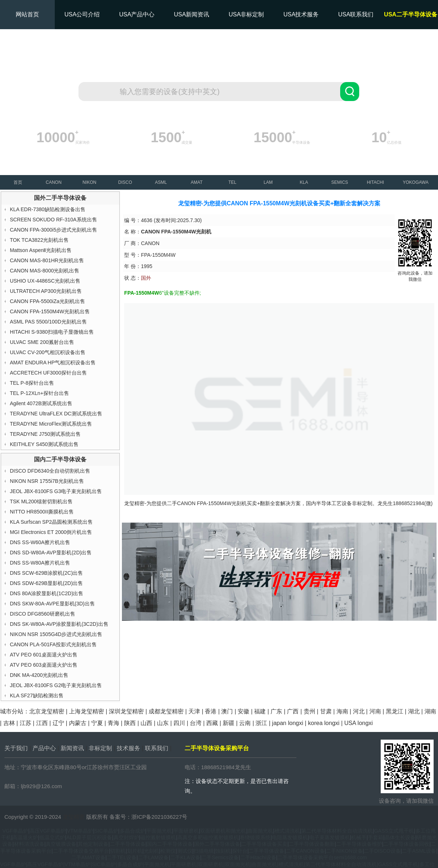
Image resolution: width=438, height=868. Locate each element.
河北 (359, 711)
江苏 (26, 723)
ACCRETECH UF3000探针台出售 (48, 373)
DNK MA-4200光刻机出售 (39, 675)
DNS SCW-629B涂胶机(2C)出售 (46, 573)
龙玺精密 (74, 817)
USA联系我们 (356, 14)
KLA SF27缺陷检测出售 (37, 695)
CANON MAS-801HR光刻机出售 (47, 260)
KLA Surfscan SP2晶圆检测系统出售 (51, 522)
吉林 (9, 723)
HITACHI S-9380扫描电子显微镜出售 (52, 332)
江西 (42, 723)
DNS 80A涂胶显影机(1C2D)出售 (47, 593)
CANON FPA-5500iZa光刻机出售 (47, 301)
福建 (260, 711)
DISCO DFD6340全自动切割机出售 (50, 471)
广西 (293, 711)
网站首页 (27, 14)
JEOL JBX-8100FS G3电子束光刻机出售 (56, 491)
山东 (163, 723)
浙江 (261, 723)
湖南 (430, 711)
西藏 (212, 723)
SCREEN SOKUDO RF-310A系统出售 (53, 220)
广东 (276, 711)
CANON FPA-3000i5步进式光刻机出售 (53, 230)
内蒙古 (78, 723)
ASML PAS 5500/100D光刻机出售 (48, 322)
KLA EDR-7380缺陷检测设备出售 (48, 209)
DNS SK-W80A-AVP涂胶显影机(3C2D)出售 (59, 624)
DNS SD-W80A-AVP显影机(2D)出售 (51, 553)
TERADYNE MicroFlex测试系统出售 (51, 424)
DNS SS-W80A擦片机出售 (40, 563)
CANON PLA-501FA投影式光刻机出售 (53, 644)
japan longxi (287, 723)
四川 (179, 723)
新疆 (228, 723)
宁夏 (97, 723)
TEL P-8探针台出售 (32, 383)
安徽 (243, 711)
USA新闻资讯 (192, 14)
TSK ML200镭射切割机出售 (41, 501)
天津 (194, 711)
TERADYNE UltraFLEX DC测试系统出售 (56, 414)
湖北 (414, 711)
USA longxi (358, 723)
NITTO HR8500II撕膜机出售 (42, 512)
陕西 (130, 723)
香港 (211, 711)
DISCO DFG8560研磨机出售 (43, 614)
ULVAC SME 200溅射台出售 (42, 342)
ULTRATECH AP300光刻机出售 (46, 291)
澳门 (227, 711)
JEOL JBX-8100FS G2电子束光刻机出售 (56, 685)
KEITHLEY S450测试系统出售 (44, 444)
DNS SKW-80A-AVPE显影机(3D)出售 (52, 604)
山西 (146, 723)
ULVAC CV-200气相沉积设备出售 (48, 352)
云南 (245, 723)
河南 (375, 711)
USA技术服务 (301, 14)
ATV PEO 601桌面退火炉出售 (44, 655)
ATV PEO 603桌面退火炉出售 (44, 665)
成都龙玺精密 (166, 711)
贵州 (310, 711)
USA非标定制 (247, 14)
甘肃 (326, 711)
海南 (342, 711)
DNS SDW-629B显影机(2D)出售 (46, 583)
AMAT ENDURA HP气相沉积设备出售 (53, 363)
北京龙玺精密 (47, 711)
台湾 (196, 723)
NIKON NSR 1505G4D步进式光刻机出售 (56, 634)
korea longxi (324, 723)
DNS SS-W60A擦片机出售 (40, 542)
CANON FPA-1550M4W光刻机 (212, 503)
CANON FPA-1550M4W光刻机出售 (50, 311)
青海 (114, 723)
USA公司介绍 (82, 14)
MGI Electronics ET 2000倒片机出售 (51, 532)
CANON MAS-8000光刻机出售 (45, 271)
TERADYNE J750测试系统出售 (45, 434)
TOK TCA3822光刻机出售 (39, 240)
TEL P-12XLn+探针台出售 (39, 393)
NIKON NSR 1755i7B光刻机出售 (47, 481)
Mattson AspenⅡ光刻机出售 (41, 250)
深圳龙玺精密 (126, 711)
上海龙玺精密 (87, 711)
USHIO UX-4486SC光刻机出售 (45, 281)
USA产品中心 (137, 14)
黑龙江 (395, 711)
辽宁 (58, 723)
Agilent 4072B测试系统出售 (41, 403)
